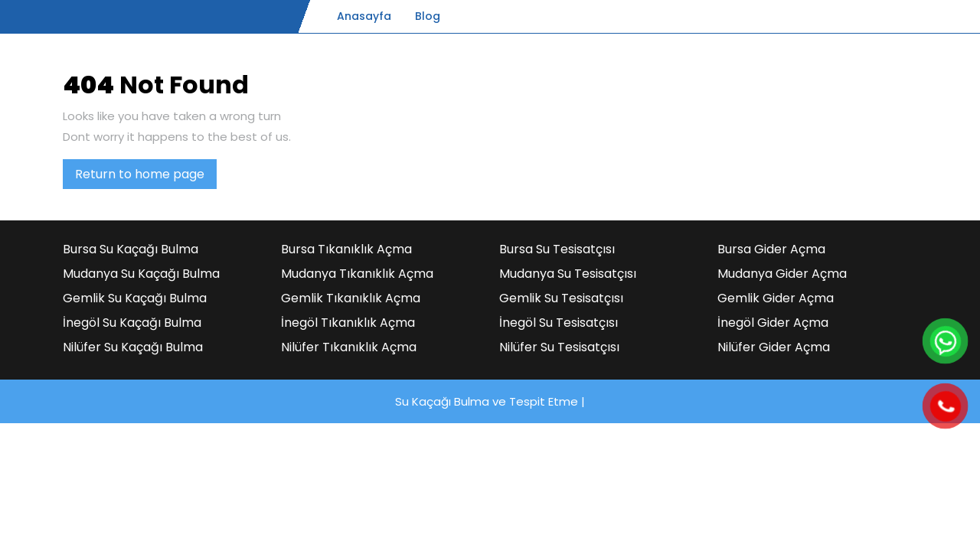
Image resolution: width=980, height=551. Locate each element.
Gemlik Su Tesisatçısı (561, 298)
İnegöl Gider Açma (773, 323)
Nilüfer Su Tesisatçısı (559, 347)
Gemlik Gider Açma (776, 298)
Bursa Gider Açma (771, 249)
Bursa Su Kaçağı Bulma (131, 249)
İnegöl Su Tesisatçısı (559, 323)
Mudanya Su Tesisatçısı (568, 274)
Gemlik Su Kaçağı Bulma (135, 298)
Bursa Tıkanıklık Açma (346, 249)
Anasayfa (364, 16)
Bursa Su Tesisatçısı (557, 249)
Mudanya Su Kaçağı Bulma (141, 274)
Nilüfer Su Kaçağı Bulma (133, 347)
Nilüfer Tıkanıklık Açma (349, 347)
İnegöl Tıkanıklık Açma (348, 323)
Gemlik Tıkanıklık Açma (351, 298)
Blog (428, 16)
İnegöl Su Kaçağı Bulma (132, 323)
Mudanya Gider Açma (782, 274)
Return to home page (146, 177)
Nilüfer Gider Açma (774, 347)
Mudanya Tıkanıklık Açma (357, 274)
